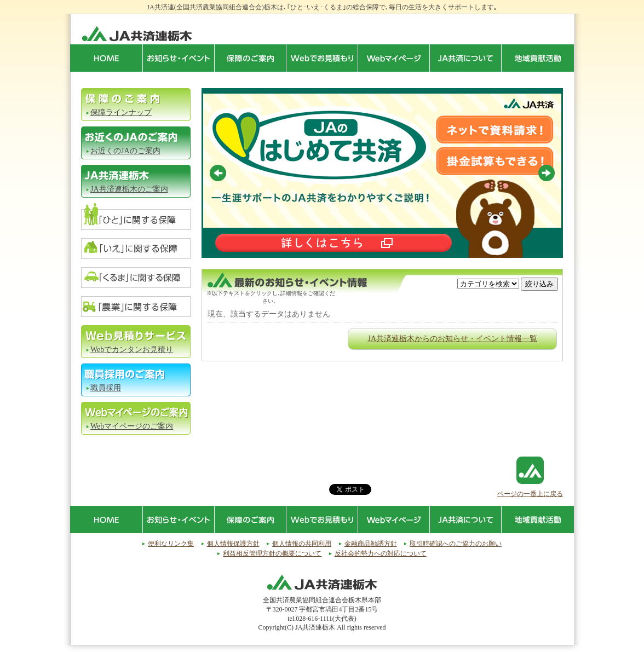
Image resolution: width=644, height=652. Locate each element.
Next (547, 173)
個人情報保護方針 (233, 544)
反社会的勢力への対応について (381, 553)
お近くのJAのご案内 (125, 151)
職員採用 (106, 388)
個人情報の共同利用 (302, 544)
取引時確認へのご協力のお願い (456, 544)
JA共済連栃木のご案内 (129, 189)
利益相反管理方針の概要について (272, 553)
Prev (218, 173)
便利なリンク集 (171, 544)
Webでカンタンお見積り (132, 350)
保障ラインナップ (121, 112)
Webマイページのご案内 (132, 426)
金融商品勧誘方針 (371, 544)
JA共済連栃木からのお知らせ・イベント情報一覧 (452, 339)
